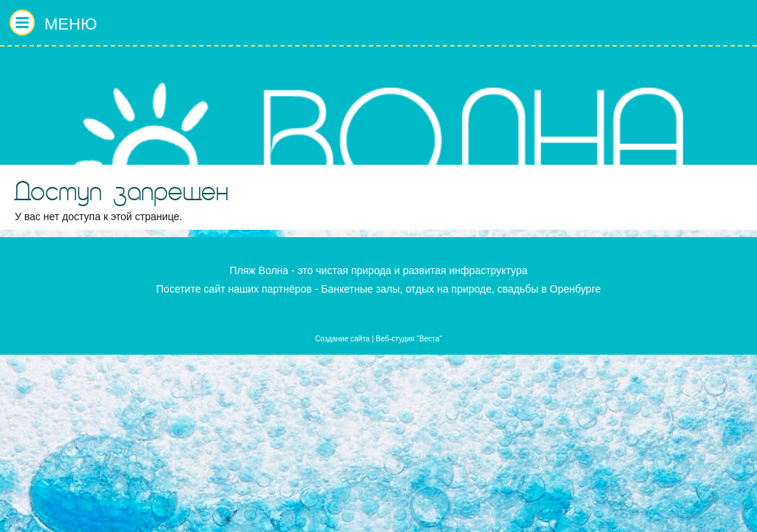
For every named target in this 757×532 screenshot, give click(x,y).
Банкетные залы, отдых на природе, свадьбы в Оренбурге (461, 289)
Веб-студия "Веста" (409, 339)
